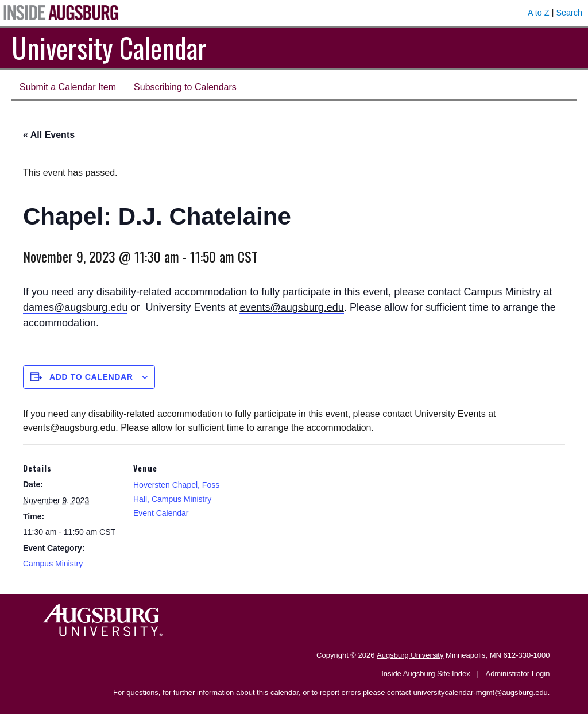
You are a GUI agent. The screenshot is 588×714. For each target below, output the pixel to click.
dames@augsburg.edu (75, 307)
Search (569, 13)
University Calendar (109, 47)
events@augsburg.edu (291, 307)
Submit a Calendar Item (68, 87)
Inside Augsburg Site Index (426, 674)
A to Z (539, 13)
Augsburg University (410, 655)
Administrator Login (517, 674)
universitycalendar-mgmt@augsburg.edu (481, 692)
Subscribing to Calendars (185, 87)
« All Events (49, 135)
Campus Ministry (53, 564)
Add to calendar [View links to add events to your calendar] (91, 377)
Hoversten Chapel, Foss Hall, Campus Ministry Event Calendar (176, 499)
